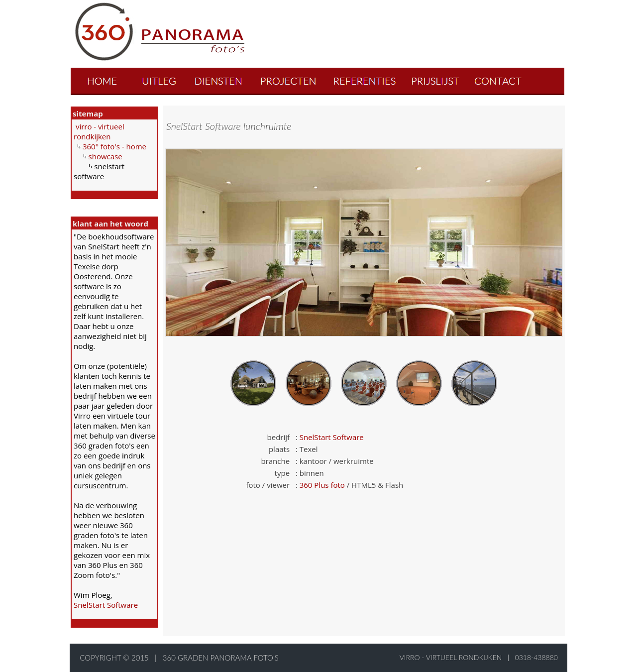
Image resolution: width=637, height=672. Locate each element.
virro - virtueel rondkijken (99, 131)
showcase (106, 156)
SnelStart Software (106, 605)
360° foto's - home (114, 146)
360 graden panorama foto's (221, 658)
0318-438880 (536, 657)
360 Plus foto (322, 485)
